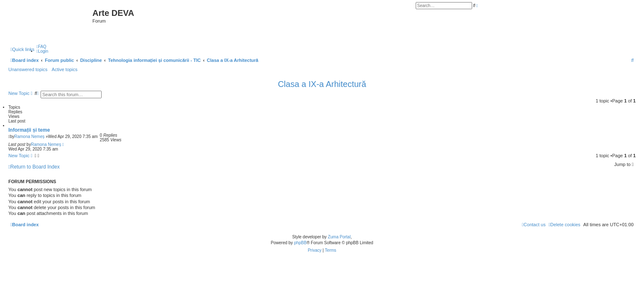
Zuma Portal (339, 237)
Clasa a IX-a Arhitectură (322, 84)
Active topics (65, 69)
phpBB (300, 243)
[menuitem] (41, 47)
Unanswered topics (28, 69)
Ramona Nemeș (29, 137)
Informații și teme (29, 130)
